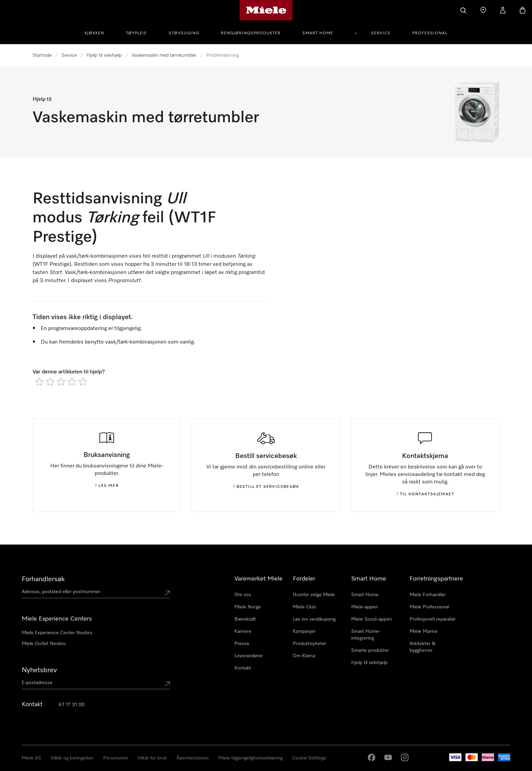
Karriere (243, 631)
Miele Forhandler (428, 595)
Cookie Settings (309, 758)
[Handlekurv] (522, 10)
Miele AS (31, 758)
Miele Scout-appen (372, 619)
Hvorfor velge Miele (314, 595)
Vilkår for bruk (152, 758)
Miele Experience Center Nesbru (57, 633)
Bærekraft (245, 619)
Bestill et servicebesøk (266, 487)
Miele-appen (365, 607)
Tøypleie (136, 33)
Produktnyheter (310, 644)
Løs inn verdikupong (314, 619)
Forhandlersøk (43, 579)
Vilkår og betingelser (72, 758)
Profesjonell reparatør (433, 619)
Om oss (243, 595)
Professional (430, 33)
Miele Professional (429, 607)
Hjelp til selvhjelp (104, 55)
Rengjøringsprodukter (251, 33)
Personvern (116, 758)
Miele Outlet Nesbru (44, 644)
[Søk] (463, 10)
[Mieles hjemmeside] (266, 10)
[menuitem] (98, 32)
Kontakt (243, 668)
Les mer (107, 486)
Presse (242, 644)
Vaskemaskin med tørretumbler (164, 55)
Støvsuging (184, 33)
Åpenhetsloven (193, 758)
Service (381, 33)
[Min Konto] (503, 10)
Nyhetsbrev (39, 670)
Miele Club (304, 607)
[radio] (39, 382)
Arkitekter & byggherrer (423, 647)
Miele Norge (248, 607)
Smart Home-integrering (366, 635)
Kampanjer (304, 631)
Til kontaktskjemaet (425, 494)
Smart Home (318, 33)
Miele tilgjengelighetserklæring (250, 758)
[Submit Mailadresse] (167, 684)
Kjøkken (94, 33)
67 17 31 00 (72, 705)
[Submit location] (167, 593)
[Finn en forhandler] (483, 10)
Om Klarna (304, 656)
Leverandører (249, 656)
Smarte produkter (370, 650)
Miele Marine (424, 631)
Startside (42, 55)
